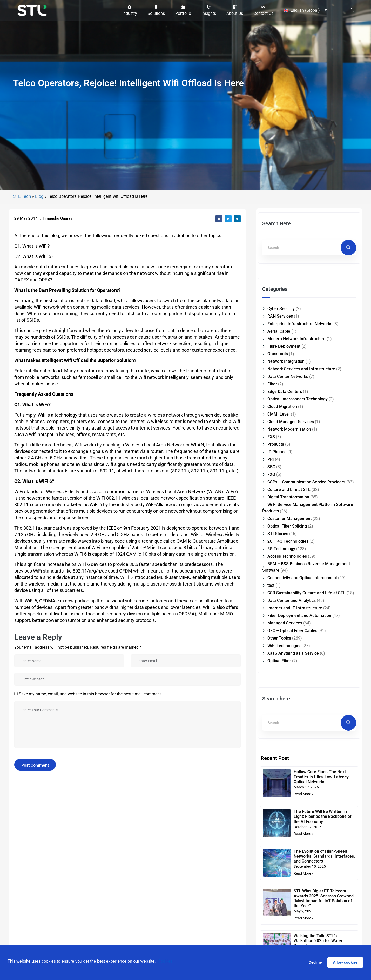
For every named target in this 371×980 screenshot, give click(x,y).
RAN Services (280, 498)
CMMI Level (279, 596)
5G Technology (281, 731)
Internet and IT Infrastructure (295, 790)
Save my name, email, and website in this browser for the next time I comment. (90, 876)
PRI (271, 641)
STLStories (278, 716)
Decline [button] (315, 962)
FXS (271, 619)
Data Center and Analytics (292, 782)
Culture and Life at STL (289, 671)
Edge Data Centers (285, 573)
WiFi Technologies (284, 828)
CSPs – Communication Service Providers (306, 664)
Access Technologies (287, 738)
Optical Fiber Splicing (287, 708)
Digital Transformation (288, 679)
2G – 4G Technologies (288, 723)
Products (276, 626)
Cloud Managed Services (291, 604)
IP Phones (277, 634)
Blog (39, 378)
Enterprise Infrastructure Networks (300, 506)
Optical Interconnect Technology (298, 581)
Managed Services (285, 805)
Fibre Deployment (284, 528)
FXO (271, 656)
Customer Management (289, 701)
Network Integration (286, 543)
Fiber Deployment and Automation (299, 797)
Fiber (272, 566)
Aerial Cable (279, 513)
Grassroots (278, 536)
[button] (130, 10)
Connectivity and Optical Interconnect (302, 760)
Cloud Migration (282, 588)
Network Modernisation (289, 611)
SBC (271, 649)
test (271, 767)
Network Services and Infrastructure (301, 551)
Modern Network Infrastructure (296, 521)
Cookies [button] (165, 962)
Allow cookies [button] (345, 962)
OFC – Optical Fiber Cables (292, 813)
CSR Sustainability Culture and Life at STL (306, 775)
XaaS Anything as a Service (293, 835)
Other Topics (279, 820)
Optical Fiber (279, 843)
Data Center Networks (288, 558)
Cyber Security (281, 491)
